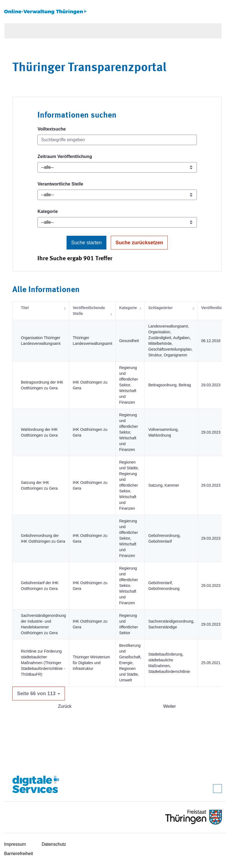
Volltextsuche (52, 129)
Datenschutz (54, 844)
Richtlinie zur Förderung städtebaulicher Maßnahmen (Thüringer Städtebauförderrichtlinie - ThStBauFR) (43, 663)
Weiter (170, 706)
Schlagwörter (160, 308)
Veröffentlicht (213, 308)
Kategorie (48, 211)
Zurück (65, 706)
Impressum (15, 844)
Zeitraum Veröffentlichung (65, 156)
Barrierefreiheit (19, 854)
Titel (25, 308)
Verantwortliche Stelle (60, 184)
